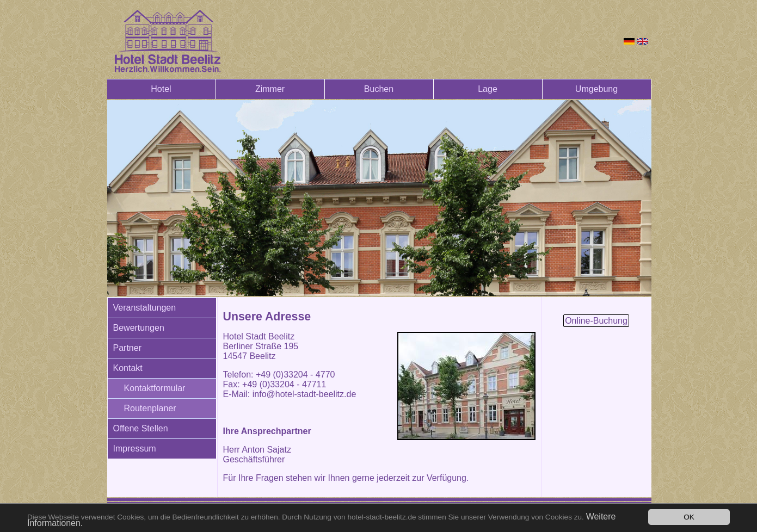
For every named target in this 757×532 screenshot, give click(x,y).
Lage (488, 89)
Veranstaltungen (145, 308)
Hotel (161, 89)
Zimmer (270, 89)
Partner (127, 348)
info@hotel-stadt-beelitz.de (304, 394)
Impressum (135, 449)
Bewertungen (139, 328)
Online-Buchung (596, 321)
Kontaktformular (155, 388)
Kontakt (128, 368)
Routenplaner (150, 408)
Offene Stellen (141, 428)
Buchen (379, 89)
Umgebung (596, 89)
